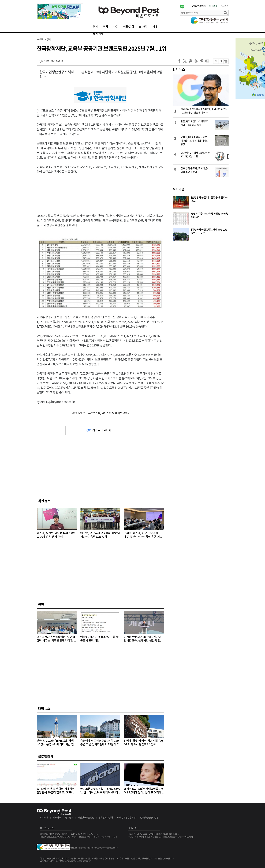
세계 (155, 27)
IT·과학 (143, 27)
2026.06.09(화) (199, 6)
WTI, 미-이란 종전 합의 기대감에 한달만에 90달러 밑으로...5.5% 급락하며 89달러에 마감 (56, 791)
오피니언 (179, 189)
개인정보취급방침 (86, 818)
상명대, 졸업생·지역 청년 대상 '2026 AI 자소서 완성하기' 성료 (143, 743)
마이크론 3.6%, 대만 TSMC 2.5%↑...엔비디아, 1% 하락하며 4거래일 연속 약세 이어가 (100, 791)
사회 (116, 27)
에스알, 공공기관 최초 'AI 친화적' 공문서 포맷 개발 (99, 639)
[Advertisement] (100, 191)
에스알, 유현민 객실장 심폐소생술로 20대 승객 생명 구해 (56, 535)
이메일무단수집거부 (126, 818)
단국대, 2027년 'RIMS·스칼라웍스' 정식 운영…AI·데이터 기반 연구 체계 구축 (57, 743)
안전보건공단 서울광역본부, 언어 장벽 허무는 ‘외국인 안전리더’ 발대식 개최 (56, 639)
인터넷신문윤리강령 (149, 818)
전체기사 (98, 34)
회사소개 (213, 6)
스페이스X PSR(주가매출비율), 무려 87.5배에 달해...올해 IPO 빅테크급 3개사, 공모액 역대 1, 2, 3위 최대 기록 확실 (144, 791)
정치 (106, 27)
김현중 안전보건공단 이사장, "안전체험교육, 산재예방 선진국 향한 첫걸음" (143, 639)
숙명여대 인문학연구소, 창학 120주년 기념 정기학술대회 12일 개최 (100, 743)
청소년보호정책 (106, 818)
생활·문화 (129, 27)
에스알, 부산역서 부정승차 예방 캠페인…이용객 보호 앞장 (100, 535)
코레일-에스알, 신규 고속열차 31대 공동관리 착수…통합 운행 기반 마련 (143, 535)
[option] (60, 11)
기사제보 (57, 818)
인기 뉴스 (179, 70)
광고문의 (224, 6)
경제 (96, 27)
